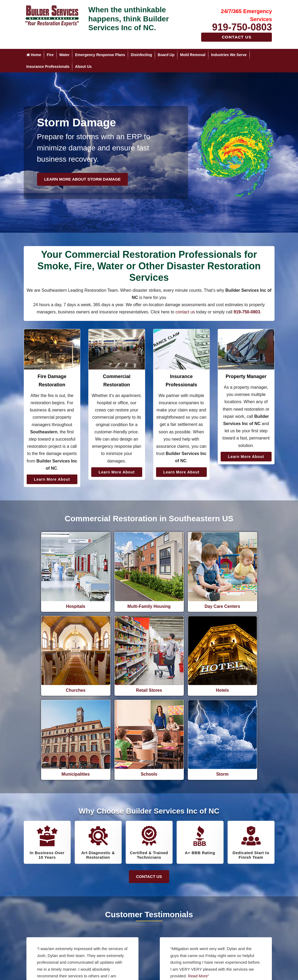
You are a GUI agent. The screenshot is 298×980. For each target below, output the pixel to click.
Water (64, 55)
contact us (185, 312)
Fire (50, 55)
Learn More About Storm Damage (83, 179)
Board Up (166, 55)
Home (34, 55)
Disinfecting (141, 55)
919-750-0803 (242, 27)
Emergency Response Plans (100, 55)
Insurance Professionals (48, 67)
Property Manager (246, 376)
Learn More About (52, 479)
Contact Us (237, 37)
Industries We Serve (229, 55)
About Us (83, 67)
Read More (96, 908)
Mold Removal (193, 55)
